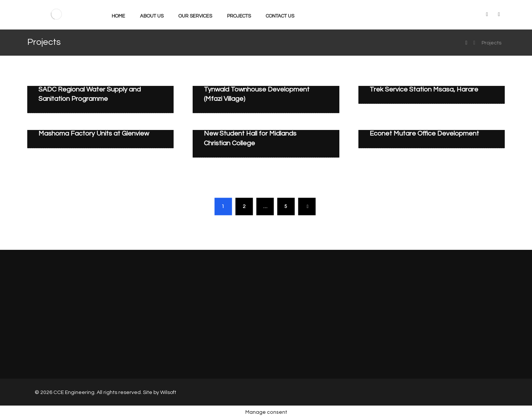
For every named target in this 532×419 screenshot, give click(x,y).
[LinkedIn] (487, 15)
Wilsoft (168, 392)
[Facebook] (499, 15)
